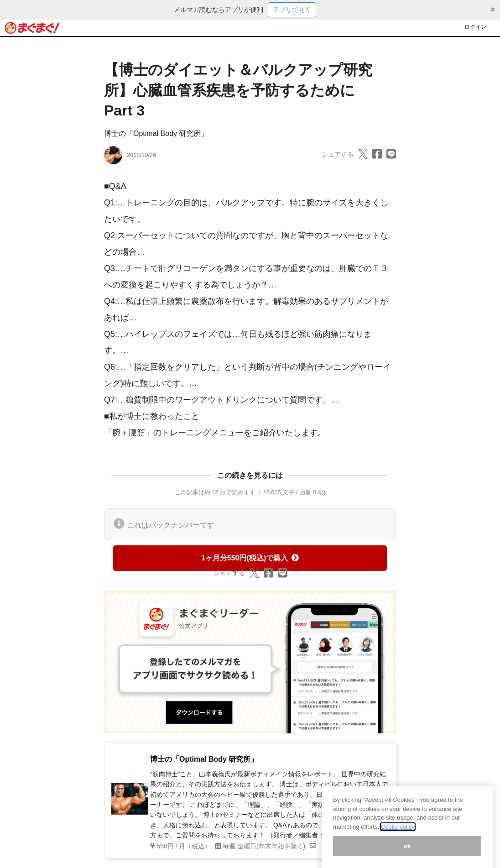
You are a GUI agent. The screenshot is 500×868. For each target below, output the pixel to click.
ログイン (475, 27)
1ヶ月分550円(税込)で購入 (250, 558)
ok (407, 852)
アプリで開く (292, 10)
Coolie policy (398, 833)
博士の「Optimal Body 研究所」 (156, 133)
